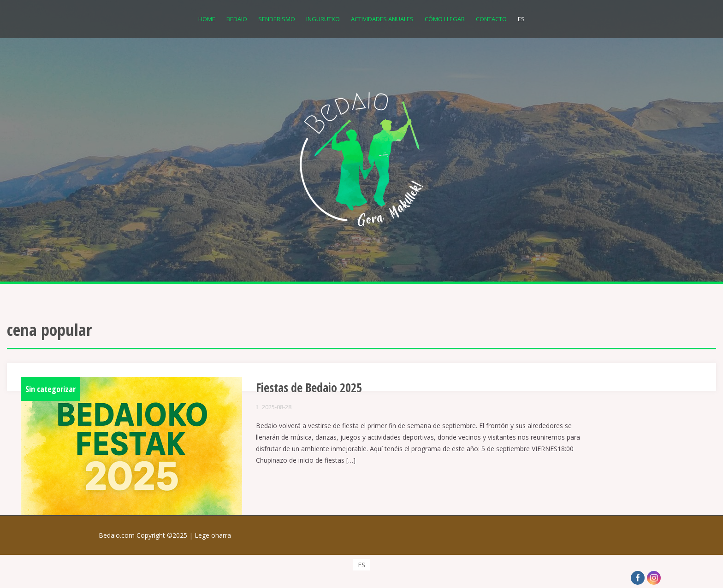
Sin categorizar (50, 389)
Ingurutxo (323, 19)
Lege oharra (213, 535)
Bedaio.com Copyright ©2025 (147, 535)
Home (207, 19)
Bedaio (237, 19)
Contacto (491, 19)
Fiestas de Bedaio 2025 (309, 388)
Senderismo (277, 19)
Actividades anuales (382, 19)
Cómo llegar (445, 19)
